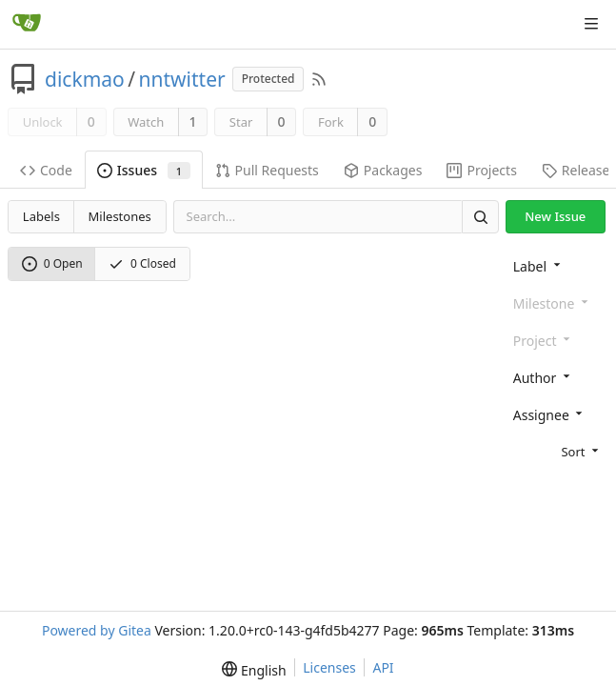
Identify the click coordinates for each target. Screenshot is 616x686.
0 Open (52, 263)
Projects (481, 170)
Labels (41, 216)
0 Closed (142, 263)
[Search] (480, 217)
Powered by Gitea (97, 630)
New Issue (555, 216)
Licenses (329, 667)
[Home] (27, 24)
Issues (144, 170)
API (383, 667)
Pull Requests (267, 170)
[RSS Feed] (319, 79)
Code (46, 170)
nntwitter (182, 79)
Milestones (120, 216)
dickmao (85, 79)
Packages (383, 170)
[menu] (557, 450)
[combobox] (557, 265)
